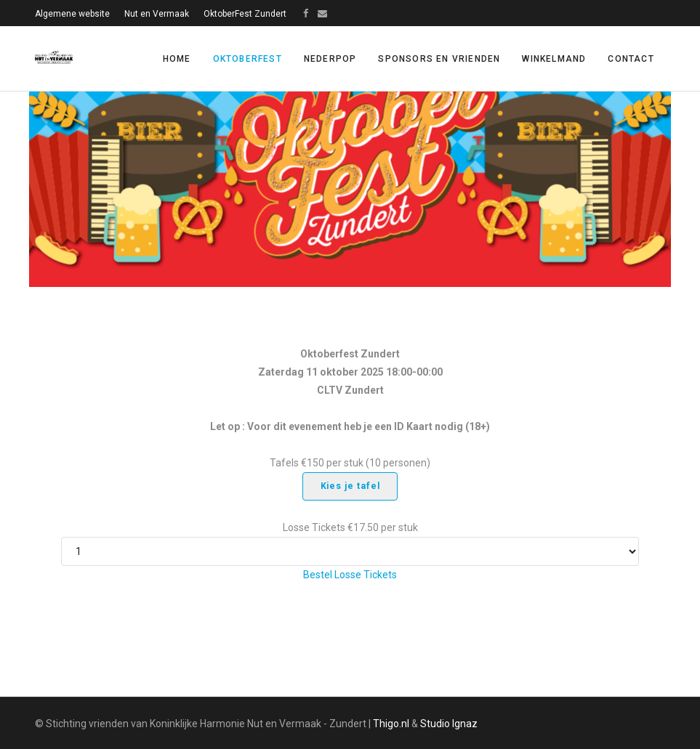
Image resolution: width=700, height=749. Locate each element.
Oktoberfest (248, 59)
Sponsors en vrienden (439, 59)
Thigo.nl (391, 724)
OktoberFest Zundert (245, 14)
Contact (631, 59)
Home (177, 59)
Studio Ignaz (449, 724)
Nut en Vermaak (157, 14)
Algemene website (72, 14)
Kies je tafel (350, 486)
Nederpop (330, 59)
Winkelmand (554, 59)
